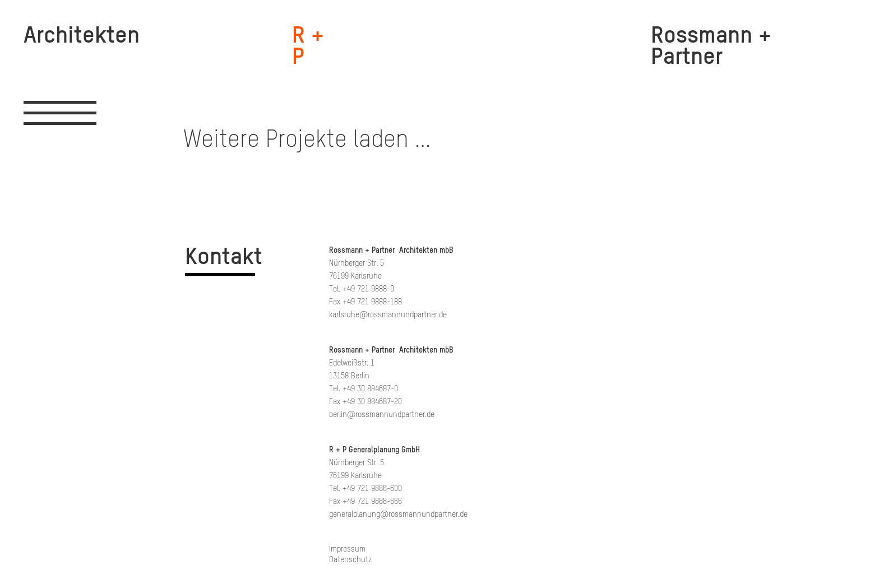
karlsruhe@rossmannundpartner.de (388, 315)
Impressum (347, 549)
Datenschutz (350, 560)
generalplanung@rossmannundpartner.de (398, 514)
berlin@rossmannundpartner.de (382, 415)
